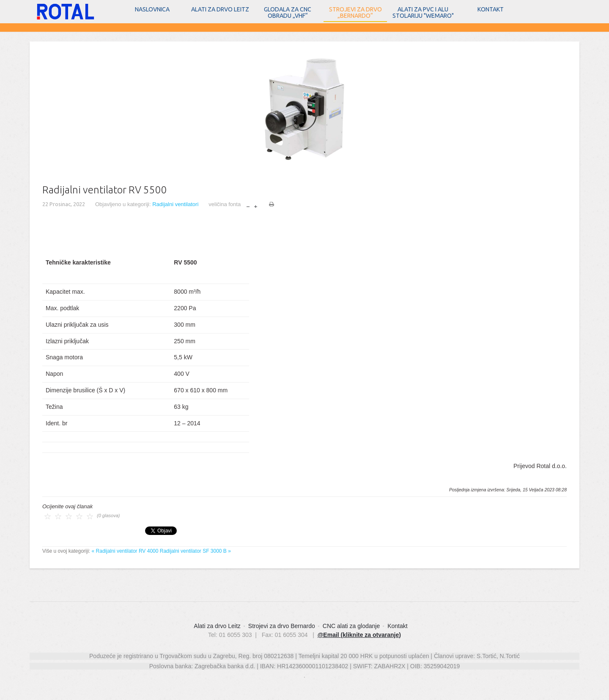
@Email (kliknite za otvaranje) (359, 635)
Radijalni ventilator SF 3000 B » (195, 551)
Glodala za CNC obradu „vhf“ (288, 12)
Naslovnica (152, 9)
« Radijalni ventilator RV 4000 (125, 551)
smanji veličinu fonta (248, 205)
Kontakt (491, 9)
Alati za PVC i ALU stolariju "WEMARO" (423, 12)
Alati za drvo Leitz (220, 9)
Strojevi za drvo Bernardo (282, 626)
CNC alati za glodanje (351, 626)
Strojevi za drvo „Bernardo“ (355, 12)
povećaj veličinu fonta (256, 205)
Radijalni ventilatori (175, 204)
